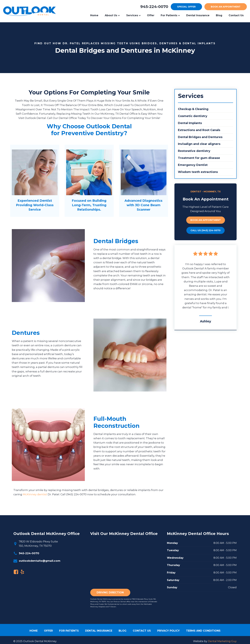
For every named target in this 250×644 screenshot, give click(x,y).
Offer (151, 15)
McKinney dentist (35, 495)
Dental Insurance (198, 15)
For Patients (170, 15)
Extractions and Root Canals (199, 130)
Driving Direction (110, 592)
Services (133, 15)
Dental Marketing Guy (222, 641)
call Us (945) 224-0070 (206, 230)
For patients (69, 631)
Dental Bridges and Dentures (200, 137)
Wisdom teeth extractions (198, 172)
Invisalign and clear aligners (199, 144)
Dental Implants (190, 123)
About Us (112, 15)
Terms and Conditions (203, 631)
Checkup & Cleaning (193, 109)
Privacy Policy (168, 631)
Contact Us (142, 631)
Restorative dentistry (194, 151)
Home (94, 15)
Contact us (236, 15)
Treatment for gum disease (199, 158)
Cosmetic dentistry (193, 116)
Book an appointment (206, 220)
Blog (219, 15)
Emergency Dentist (193, 165)
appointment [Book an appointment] (225, 7)
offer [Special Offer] (185, 7)
